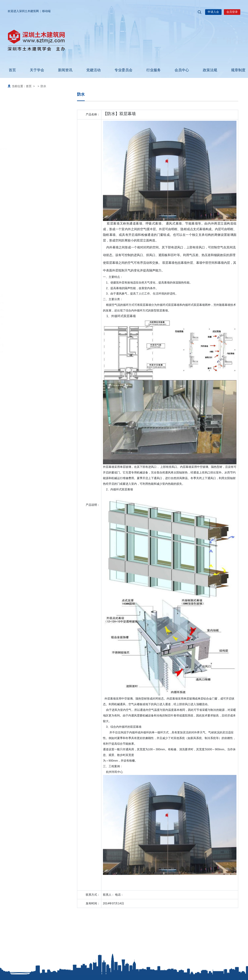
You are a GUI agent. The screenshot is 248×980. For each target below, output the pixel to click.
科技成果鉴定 (23, 107)
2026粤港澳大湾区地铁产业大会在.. (32, 303)
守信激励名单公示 (27, 216)
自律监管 (20, 198)
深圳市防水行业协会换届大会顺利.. (31, 317)
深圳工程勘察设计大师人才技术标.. (31, 310)
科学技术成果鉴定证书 (30, 139)
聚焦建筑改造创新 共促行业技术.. (30, 338)
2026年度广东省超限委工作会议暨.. (32, 345)
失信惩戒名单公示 (27, 223)
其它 (20, 260)
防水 (20, 246)
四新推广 (20, 235)
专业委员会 (120, 70)
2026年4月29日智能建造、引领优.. (31, 352)
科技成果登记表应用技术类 (32, 119)
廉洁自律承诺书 (26, 179)
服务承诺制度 (25, 186)
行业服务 (150, 70)
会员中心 (179, 70)
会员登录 (232, 12)
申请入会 (213, 12)
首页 (9, 70)
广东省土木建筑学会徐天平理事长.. (27, 286)
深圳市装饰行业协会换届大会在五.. (31, 324)
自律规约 (22, 209)
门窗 (20, 253)
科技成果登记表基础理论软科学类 (36, 149)
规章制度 (235, 70)
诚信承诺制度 (25, 172)
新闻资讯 (62, 70)
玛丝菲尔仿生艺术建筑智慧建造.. (30, 331)
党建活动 (90, 70)
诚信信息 (20, 160)
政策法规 (207, 70)
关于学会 (34, 70)
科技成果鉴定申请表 (28, 129)
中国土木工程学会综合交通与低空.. (31, 296)
